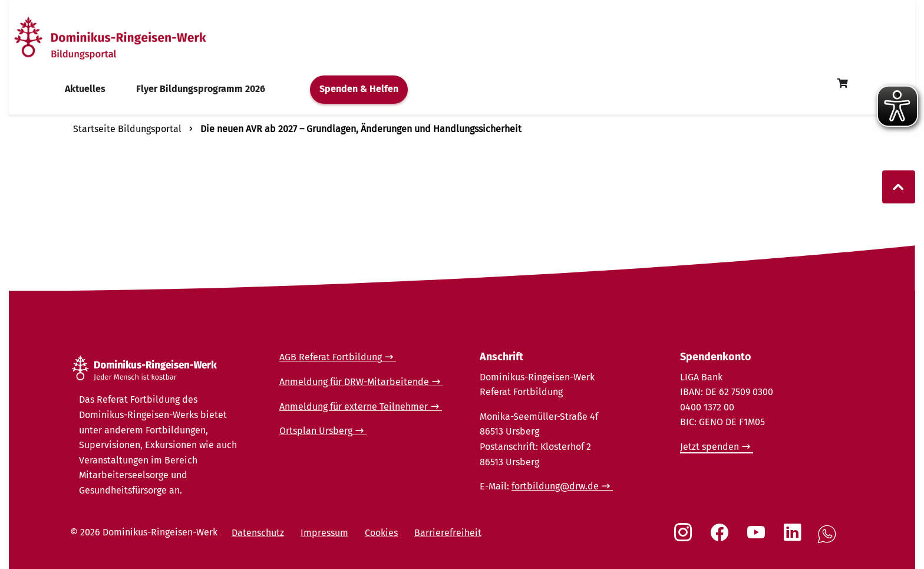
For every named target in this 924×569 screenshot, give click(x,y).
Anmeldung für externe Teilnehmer (354, 407)
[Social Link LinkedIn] (795, 538)
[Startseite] (131, 37)
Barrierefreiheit (448, 533)
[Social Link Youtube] (758, 538)
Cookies (381, 533)
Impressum (324, 533)
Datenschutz (258, 533)
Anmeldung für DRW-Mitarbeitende (354, 382)
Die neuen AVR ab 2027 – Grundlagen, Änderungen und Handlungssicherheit (361, 129)
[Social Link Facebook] (722, 538)
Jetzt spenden (709, 447)
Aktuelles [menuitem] (85, 89)
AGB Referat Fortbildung (331, 357)
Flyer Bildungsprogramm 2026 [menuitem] (201, 89)
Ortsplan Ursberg (316, 431)
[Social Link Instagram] (685, 538)
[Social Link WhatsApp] (829, 540)
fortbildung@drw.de (555, 486)
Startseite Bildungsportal (127, 129)
